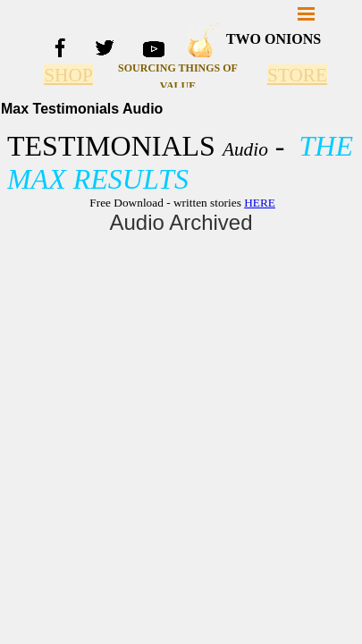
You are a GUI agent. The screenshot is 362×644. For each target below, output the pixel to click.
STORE (297, 75)
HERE (260, 203)
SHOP (68, 75)
